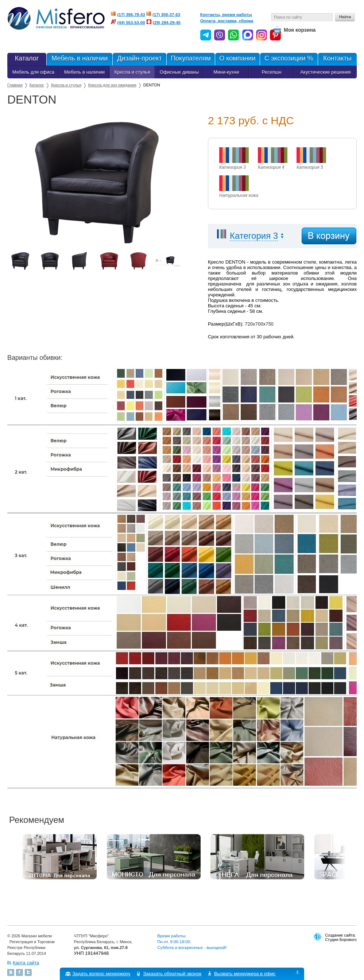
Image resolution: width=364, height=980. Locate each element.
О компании (237, 59)
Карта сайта (26, 963)
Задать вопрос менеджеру (102, 974)
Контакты (337, 59)
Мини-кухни (226, 72)
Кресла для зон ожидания (112, 85)
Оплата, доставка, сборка (227, 21)
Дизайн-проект (139, 59)
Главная (15, 85)
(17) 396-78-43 (131, 15)
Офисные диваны (179, 72)
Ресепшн (272, 72)
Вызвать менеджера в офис (245, 974)
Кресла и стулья (132, 72)
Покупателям (191, 59)
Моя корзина (300, 30)
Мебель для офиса (33, 72)
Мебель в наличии (79, 59)
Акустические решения (325, 72)
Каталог (27, 59)
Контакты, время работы (226, 15)
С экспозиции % (289, 59)
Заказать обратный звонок (173, 974)
